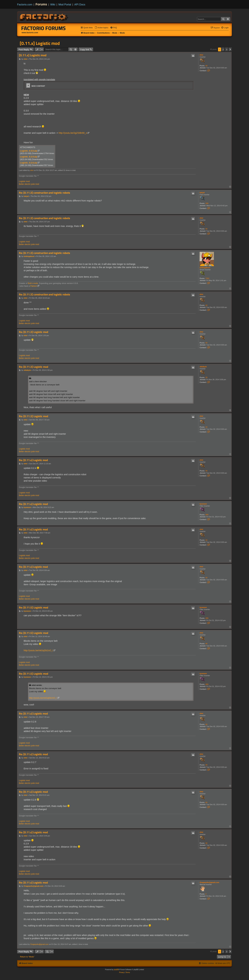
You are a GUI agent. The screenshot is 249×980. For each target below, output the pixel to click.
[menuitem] (101, 28)
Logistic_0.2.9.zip (29, 157)
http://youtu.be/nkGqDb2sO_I (38, 650)
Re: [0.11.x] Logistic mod (33, 460)
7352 (207, 278)
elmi (201, 55)
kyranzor (203, 504)
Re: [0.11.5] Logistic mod (34, 608)
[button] (230, 49)
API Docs (80, 4)
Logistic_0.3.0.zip (29, 151)
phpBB (116, 970)
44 (206, 66)
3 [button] (227, 49)
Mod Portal (65, 4)
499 (207, 515)
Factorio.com (25, 4)
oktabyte (203, 367)
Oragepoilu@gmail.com (209, 882)
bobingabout (205, 268)
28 (206, 377)
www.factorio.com (30, 33)
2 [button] (223, 49)
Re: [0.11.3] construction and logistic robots (44, 193)
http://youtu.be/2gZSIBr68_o (73, 133)
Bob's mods (33, 283)
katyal (202, 193)
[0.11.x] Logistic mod (40, 43)
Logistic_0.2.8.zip (29, 163)
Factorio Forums (44, 28)
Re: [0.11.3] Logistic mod (34, 332)
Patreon (34, 286)
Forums (41, 4)
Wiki (53, 4)
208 (207, 203)
